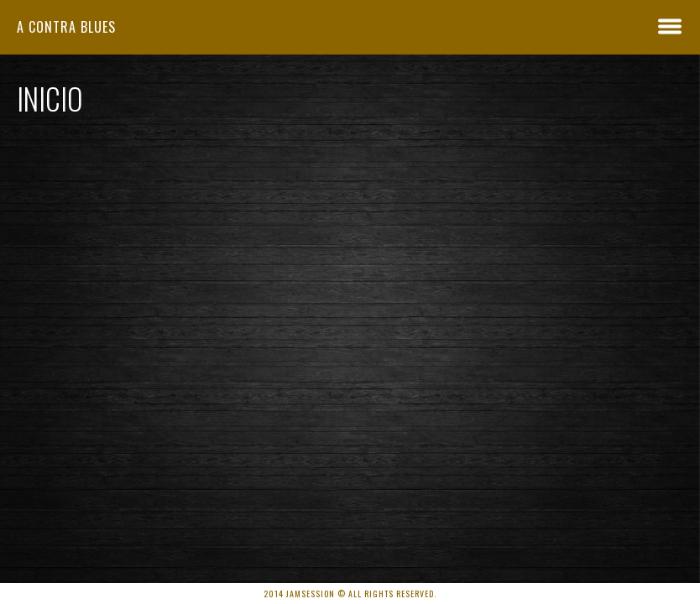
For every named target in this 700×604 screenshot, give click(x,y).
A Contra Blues (66, 27)
